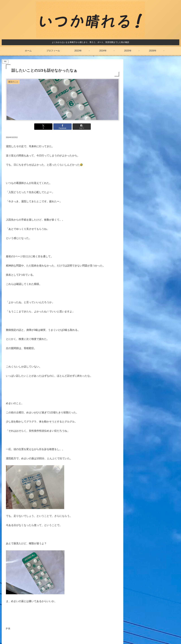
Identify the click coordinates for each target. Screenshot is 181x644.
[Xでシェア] (44, 127)
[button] (81, 127)
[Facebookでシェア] (63, 127)
